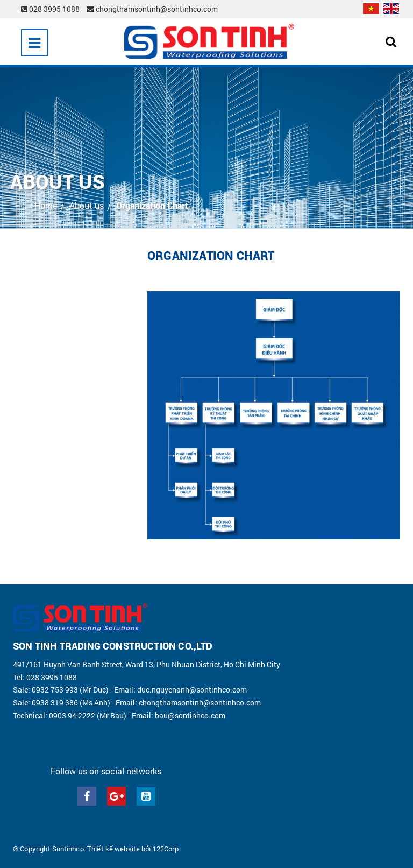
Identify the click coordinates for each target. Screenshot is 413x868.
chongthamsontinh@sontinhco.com (152, 9)
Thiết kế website (113, 849)
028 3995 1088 (51, 9)
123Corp (166, 849)
